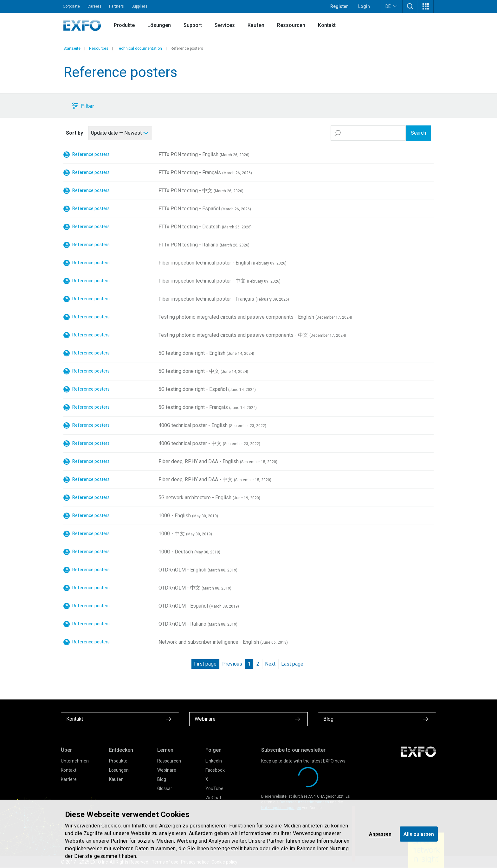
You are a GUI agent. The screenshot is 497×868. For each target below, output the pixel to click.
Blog (162, 779)
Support (193, 25)
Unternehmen (75, 761)
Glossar (165, 788)
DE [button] (391, 6)
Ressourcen (291, 25)
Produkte (124, 25)
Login (364, 6)
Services (225, 25)
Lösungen (159, 25)
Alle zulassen (419, 834)
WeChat (213, 798)
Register (339, 6)
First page (205, 664)
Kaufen (256, 25)
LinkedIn (214, 761)
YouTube (214, 788)
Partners (116, 6)
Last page (292, 664)
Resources (99, 48)
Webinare (167, 770)
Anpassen (380, 834)
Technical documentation (139, 48)
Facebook (215, 770)
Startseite (72, 48)
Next (270, 664)
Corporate (71, 6)
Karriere (69, 779)
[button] (410, 6)
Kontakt (327, 25)
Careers (94, 6)
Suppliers (139, 6)
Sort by (74, 133)
